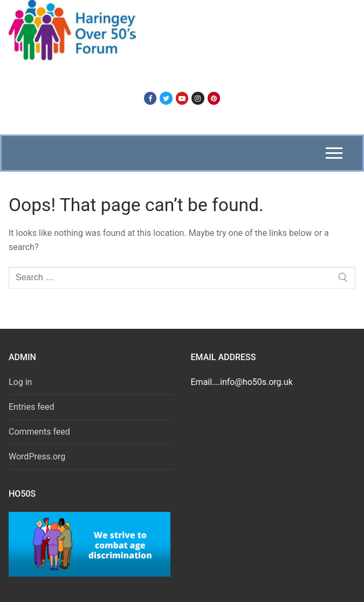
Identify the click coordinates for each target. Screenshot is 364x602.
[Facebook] (150, 98)
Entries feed (32, 407)
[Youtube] (182, 98)
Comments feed (39, 432)
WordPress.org (37, 456)
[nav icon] (334, 153)
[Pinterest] (214, 98)
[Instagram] (198, 98)
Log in (20, 382)
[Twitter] (166, 98)
